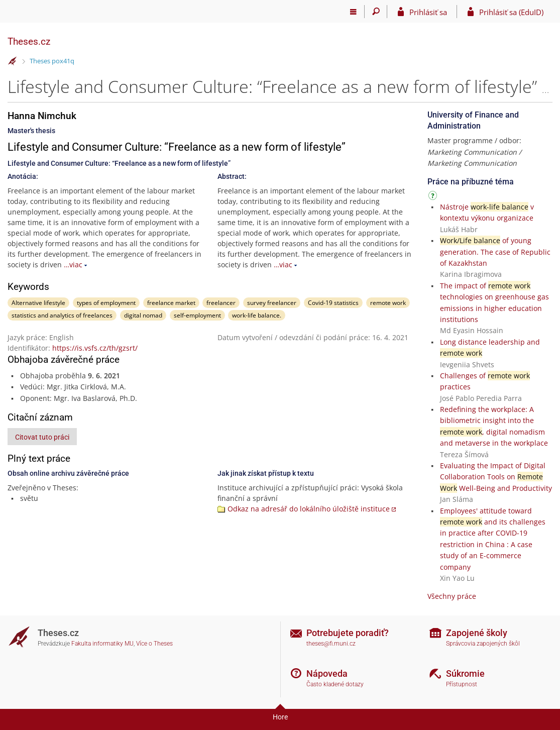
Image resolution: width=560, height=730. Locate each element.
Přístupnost (462, 684)
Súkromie (465, 673)
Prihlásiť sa (428, 12)
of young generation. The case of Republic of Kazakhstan (495, 252)
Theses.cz (29, 41)
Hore (280, 717)
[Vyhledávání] (376, 12)
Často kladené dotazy (335, 684)
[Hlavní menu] (353, 12)
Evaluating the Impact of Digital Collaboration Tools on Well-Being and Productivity (496, 477)
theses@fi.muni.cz (331, 644)
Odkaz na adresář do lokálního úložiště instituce (309, 509)
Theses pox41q (52, 61)
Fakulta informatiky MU (102, 644)
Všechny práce (452, 596)
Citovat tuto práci (42, 437)
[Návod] (434, 197)
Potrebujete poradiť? (348, 633)
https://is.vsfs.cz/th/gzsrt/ (95, 348)
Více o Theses (154, 644)
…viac (73, 265)
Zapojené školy (477, 633)
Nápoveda (327, 673)
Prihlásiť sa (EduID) (511, 12)
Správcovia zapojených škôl (483, 644)
